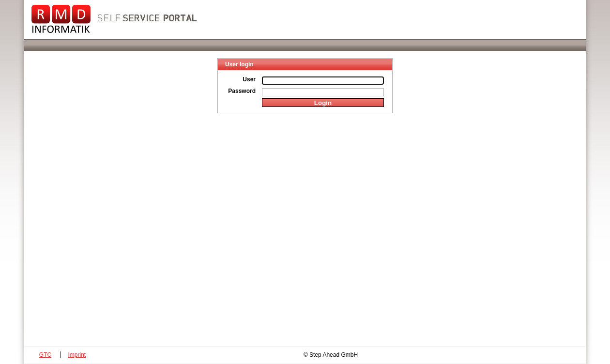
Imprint (77, 355)
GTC (45, 355)
